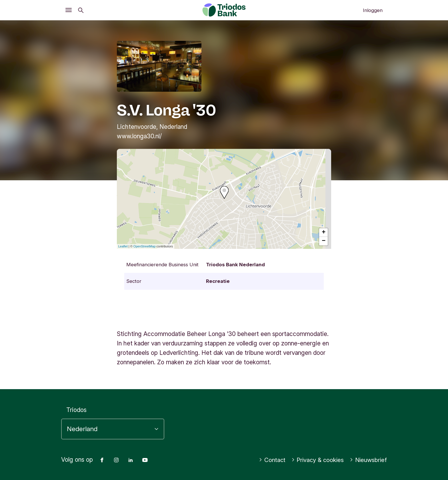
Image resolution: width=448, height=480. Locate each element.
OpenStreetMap (145, 246)
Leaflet (123, 246)
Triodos (76, 410)
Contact (269, 460)
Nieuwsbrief (368, 460)
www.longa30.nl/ (139, 136)
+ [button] (324, 233)
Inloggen (373, 10)
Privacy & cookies (316, 460)
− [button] (324, 241)
